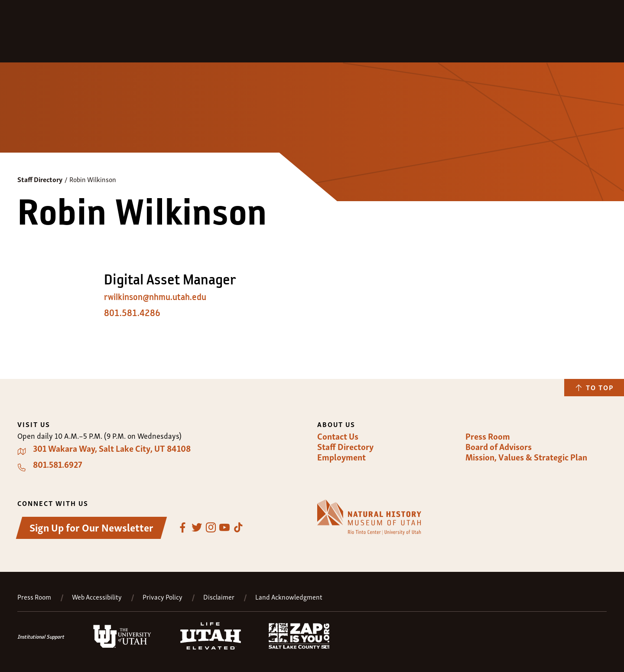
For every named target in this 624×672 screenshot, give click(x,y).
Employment (341, 457)
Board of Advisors (499, 447)
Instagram (211, 528)
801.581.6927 (58, 464)
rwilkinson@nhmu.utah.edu (155, 297)
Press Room (488, 436)
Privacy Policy (162, 597)
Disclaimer (219, 597)
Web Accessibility (97, 597)
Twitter (197, 528)
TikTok (238, 528)
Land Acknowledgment (289, 597)
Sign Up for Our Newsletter (91, 527)
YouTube (224, 528)
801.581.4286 (132, 313)
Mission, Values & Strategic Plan (526, 457)
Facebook (183, 528)
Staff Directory (40, 179)
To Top (600, 387)
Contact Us (338, 436)
